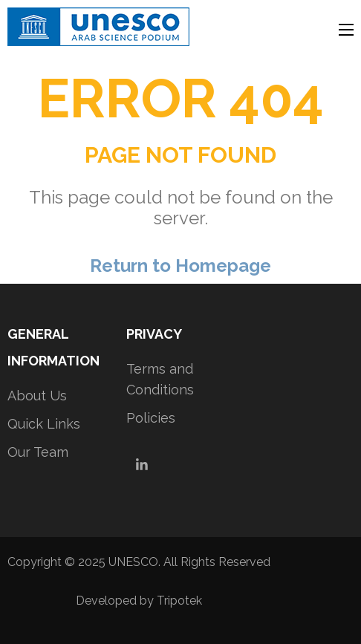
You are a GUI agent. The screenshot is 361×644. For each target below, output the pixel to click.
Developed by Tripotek (139, 601)
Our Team (38, 452)
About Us (37, 396)
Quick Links (44, 424)
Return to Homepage (180, 266)
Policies (151, 418)
